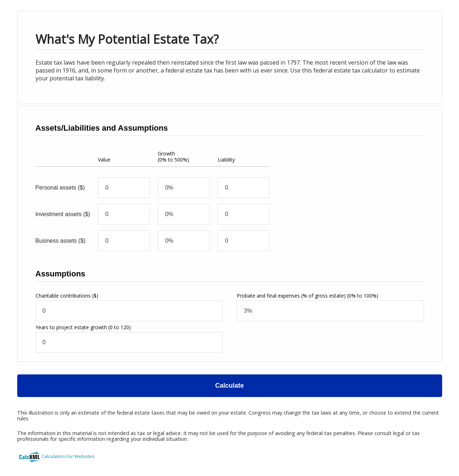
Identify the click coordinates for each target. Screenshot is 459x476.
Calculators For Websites (68, 456)
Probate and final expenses (307, 296)
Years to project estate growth (83, 327)
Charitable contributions (67, 296)
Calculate (229, 386)
